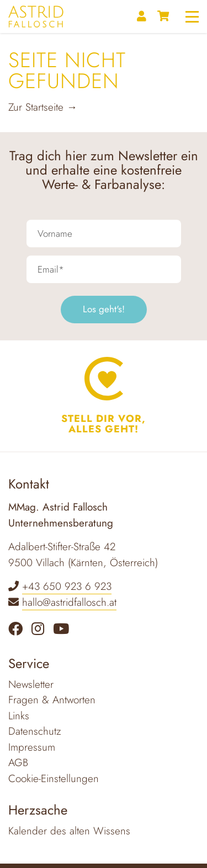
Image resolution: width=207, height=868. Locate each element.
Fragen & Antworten (52, 700)
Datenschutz (35, 731)
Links (19, 716)
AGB (18, 763)
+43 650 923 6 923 (67, 586)
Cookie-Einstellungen (54, 779)
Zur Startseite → (43, 107)
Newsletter (31, 684)
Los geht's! (104, 309)
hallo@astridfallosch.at (69, 602)
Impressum (32, 747)
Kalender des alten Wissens (69, 831)
